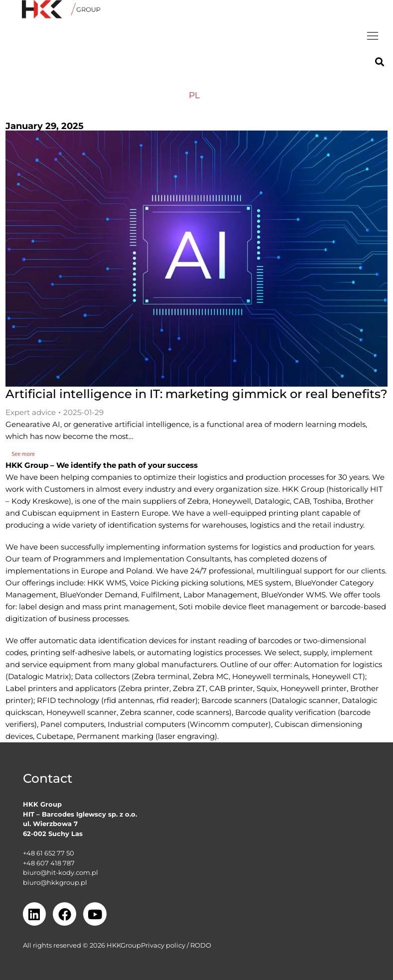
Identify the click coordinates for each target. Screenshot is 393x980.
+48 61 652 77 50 (49, 853)
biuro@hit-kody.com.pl (61, 872)
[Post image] (196, 259)
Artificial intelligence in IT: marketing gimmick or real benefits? (196, 394)
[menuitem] (194, 95)
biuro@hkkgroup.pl (55, 882)
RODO (201, 945)
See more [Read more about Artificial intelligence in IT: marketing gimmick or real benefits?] (26, 454)
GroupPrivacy (142, 945)
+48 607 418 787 (49, 863)
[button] (373, 36)
